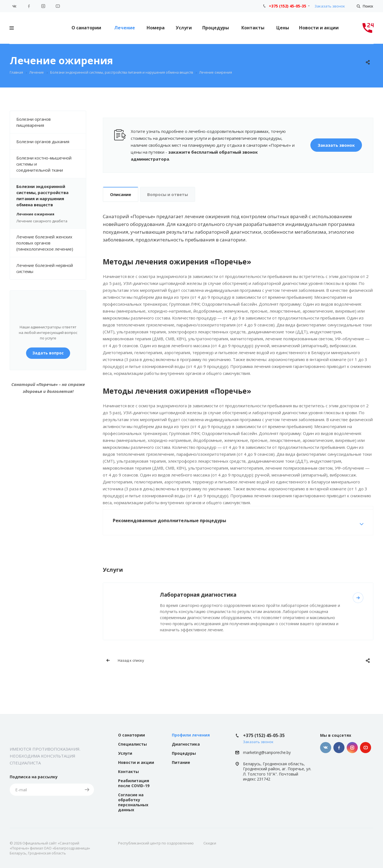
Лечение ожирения (35, 214)
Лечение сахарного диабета (42, 221)
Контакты (253, 28)
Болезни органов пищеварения (51, 122)
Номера (156, 28)
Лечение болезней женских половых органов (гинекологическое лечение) (45, 243)
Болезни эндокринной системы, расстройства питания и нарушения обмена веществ (51, 195)
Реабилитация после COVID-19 (134, 783)
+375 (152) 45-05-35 (288, 6)
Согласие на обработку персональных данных (133, 802)
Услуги (184, 28)
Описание (121, 194)
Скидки (210, 843)
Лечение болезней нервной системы (45, 268)
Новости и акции (319, 28)
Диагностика (186, 744)
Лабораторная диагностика (198, 595)
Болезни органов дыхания (51, 141)
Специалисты (132, 744)
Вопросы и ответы (168, 194)
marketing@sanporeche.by (267, 752)
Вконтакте (14, 6)
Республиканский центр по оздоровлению (156, 843)
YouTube (58, 6)
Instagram (43, 6)
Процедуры (216, 28)
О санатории (86, 28)
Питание (181, 762)
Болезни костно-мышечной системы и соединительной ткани (51, 164)
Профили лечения (191, 735)
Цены (283, 28)
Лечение (125, 28)
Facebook (29, 6)
